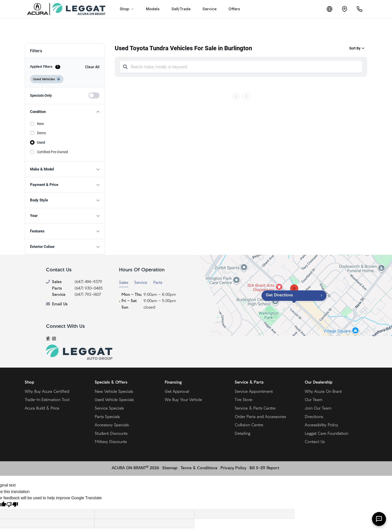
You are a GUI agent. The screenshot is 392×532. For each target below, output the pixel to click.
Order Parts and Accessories (260, 417)
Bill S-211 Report (264, 468)
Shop (127, 9)
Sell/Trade (181, 9)
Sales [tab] (124, 283)
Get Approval (177, 392)
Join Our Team (318, 409)
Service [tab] (141, 283)
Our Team (314, 400)
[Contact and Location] (344, 9)
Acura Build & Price (42, 409)
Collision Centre (249, 425)
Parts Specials (107, 417)
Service (209, 9)
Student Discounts (111, 434)
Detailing (242, 434)
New (40, 124)
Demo (41, 133)
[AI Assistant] (379, 519)
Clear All (92, 67)
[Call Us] (359, 9)
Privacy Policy (233, 468)
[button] (65, 112)
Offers (234, 9)
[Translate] (329, 9)
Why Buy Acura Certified (47, 392)
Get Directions (279, 295)
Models (153, 9)
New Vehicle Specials (114, 392)
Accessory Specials (112, 425)
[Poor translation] (12, 505)
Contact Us (315, 442)
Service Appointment (254, 392)
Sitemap (170, 468)
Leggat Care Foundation (326, 434)
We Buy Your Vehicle (183, 400)
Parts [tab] (158, 283)
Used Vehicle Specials (114, 400)
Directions (314, 417)
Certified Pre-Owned (52, 152)
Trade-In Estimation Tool (47, 400)
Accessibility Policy (321, 425)
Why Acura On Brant (323, 392)
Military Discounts (111, 442)
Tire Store (243, 400)
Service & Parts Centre (255, 409)
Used (41, 142)
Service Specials (109, 409)
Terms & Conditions (199, 468)
